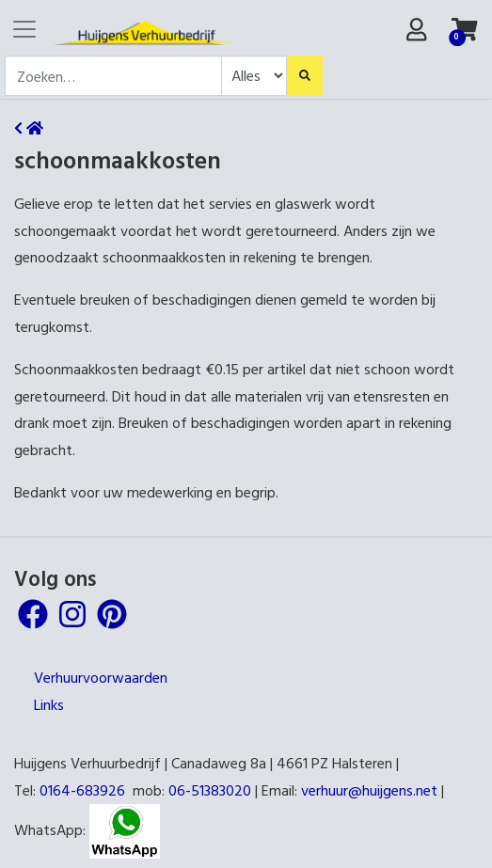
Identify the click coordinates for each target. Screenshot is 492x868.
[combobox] (113, 76)
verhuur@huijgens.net (369, 790)
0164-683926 (82, 790)
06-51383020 (210, 790)
